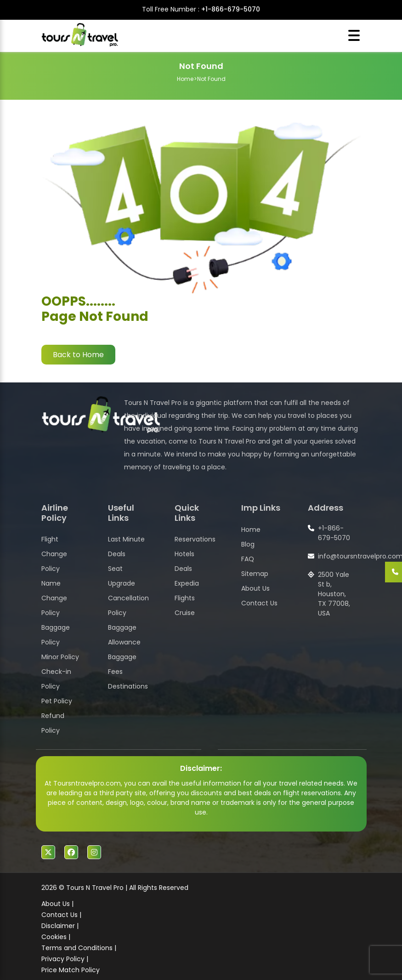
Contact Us (259, 603)
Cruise (185, 613)
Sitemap (255, 574)
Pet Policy (57, 701)
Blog (248, 544)
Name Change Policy (54, 598)
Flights (185, 598)
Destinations (128, 686)
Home (185, 79)
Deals (183, 569)
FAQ (248, 559)
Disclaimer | (60, 926)
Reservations (195, 539)
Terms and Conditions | (79, 948)
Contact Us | (61, 915)
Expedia (187, 583)
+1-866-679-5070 (231, 9)
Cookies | (56, 937)
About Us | (57, 904)
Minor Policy (60, 657)
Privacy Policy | (65, 959)
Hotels (184, 554)
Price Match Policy (71, 970)
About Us (255, 588)
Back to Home (78, 355)
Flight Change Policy (54, 554)
